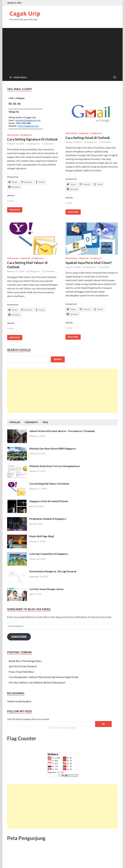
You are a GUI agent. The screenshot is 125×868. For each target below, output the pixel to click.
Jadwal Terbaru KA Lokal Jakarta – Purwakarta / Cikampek (62, 431)
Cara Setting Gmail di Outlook (88, 138)
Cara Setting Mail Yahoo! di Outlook (49, 484)
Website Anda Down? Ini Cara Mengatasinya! (55, 466)
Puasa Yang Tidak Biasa (21, 672)
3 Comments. (48, 144)
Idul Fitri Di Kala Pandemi (23, 666)
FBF (50, 728)
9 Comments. (104, 267)
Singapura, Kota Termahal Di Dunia (49, 501)
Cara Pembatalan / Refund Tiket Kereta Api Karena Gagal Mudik (44, 677)
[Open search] (115, 77)
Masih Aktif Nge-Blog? (42, 536)
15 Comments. (48, 271)
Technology (26, 135)
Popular (15, 422)
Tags (45, 422)
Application (13, 135)
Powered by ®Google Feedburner (65, 728)
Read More (14, 209)
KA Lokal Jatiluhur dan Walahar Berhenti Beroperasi (37, 682)
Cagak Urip (25, 14)
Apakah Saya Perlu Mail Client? (89, 263)
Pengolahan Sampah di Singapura (48, 519)
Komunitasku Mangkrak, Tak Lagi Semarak (53, 571)
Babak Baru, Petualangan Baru (25, 661)
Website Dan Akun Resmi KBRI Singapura (52, 448)
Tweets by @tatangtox (19, 701)
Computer (83, 133)
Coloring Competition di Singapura (48, 554)
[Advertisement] (63, 50)
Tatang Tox (34, 144)
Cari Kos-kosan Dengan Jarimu (46, 589)
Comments (31, 422)
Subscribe (19, 637)
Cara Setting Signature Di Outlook (32, 139)
